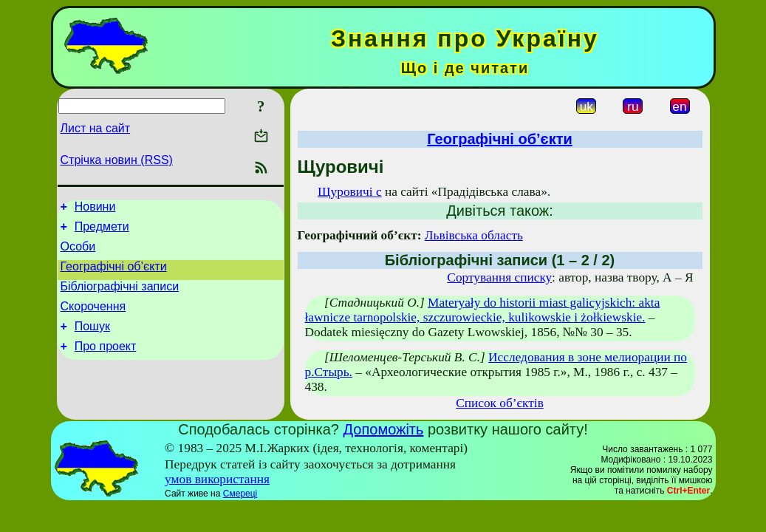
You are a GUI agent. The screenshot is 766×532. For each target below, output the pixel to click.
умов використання (217, 479)
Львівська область (474, 235)
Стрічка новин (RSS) (117, 160)
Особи (78, 253)
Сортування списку (499, 277)
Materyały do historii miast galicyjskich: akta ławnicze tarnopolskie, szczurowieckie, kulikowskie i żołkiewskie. (483, 310)
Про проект (106, 364)
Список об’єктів (500, 403)
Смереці (240, 494)
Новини (95, 209)
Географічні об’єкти (114, 275)
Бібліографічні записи (120, 297)
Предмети (102, 231)
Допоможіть (384, 429)
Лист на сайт (96, 128)
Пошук (92, 342)
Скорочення (93, 320)
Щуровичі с (350, 192)
